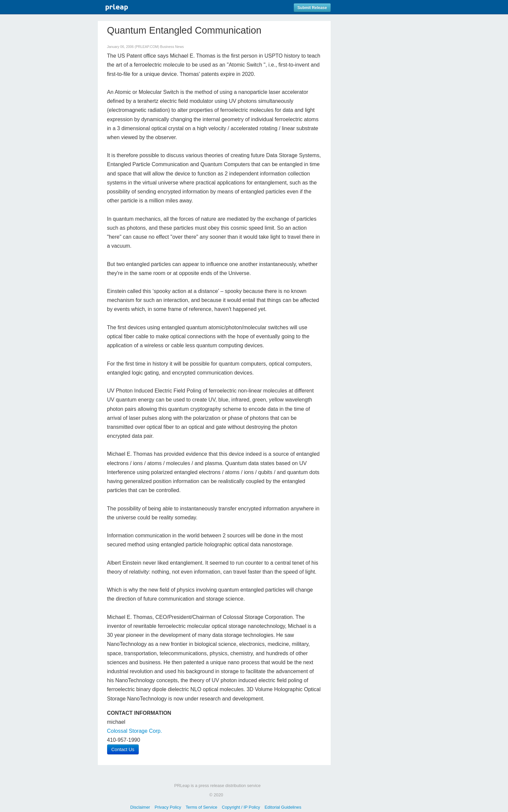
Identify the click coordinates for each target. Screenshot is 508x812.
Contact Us (123, 749)
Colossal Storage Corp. (135, 731)
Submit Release (312, 8)
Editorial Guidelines (283, 807)
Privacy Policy (168, 807)
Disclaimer (140, 807)
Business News (172, 47)
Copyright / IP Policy (241, 807)
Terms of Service (201, 807)
